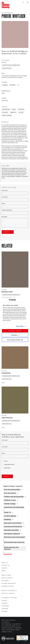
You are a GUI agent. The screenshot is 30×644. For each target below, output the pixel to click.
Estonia (13, 85)
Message (4, 217)
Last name (5, 197)
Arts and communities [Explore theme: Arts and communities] (12, 490)
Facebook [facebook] (5, 609)
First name (5, 190)
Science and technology (11, 65)
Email (3, 204)
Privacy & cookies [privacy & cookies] (8, 593)
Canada (5, 85)
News (6, 461)
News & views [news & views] (6, 575)
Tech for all (7, 68)
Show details (20, 326)
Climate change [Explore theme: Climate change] (10, 504)
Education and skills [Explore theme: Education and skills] (11, 530)
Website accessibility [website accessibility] (9, 591)
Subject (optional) (7, 210)
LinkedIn (21, 109)
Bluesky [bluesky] (4, 600)
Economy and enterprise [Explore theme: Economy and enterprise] (13, 527)
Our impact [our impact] (5, 581)
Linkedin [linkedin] (5, 603)
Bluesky (5, 112)
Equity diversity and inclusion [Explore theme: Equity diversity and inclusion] (11, 548)
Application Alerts (9, 465)
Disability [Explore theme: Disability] (7, 520)
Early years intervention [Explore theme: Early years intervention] (13, 523)
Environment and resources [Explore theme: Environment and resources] (14, 542)
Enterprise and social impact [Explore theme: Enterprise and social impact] (14, 537)
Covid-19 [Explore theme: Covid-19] (7, 512)
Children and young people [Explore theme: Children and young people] (14, 497)
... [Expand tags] (18, 85)
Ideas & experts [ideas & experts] (7, 578)
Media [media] (4, 571)
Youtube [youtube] (4, 611)
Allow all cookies (15, 331)
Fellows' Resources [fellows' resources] (9, 583)
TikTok (21, 112)
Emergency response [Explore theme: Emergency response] (12, 534)
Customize (15, 335)
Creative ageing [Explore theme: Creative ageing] (10, 516)
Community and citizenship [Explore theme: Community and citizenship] (14, 507)
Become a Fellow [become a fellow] (8, 586)
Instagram (6, 109)
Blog (14, 109)
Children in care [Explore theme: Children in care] (10, 500)
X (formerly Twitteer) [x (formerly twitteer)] (9, 598)
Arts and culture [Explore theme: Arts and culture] (10, 493)
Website (13, 112)
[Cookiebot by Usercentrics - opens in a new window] (9, 300)
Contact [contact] (5, 568)
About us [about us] (5, 563)
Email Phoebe (7, 115)
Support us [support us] (6, 565)
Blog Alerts (7, 468)
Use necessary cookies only (15, 340)
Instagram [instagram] (5, 606)
